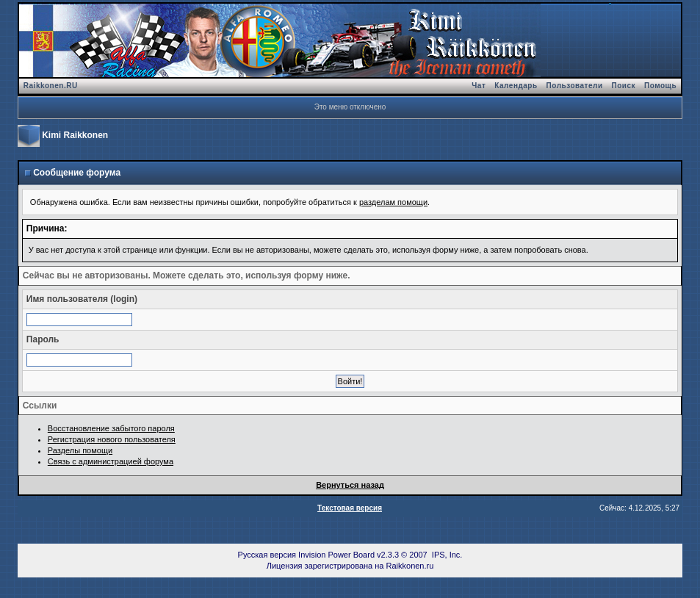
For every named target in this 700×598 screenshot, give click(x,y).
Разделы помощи (80, 450)
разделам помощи (393, 202)
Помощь (660, 86)
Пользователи (575, 86)
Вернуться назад (350, 485)
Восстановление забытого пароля (111, 428)
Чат (479, 86)
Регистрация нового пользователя (112, 439)
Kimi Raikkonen (75, 135)
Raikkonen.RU (51, 86)
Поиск (624, 86)
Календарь (516, 86)
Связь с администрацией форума (111, 461)
